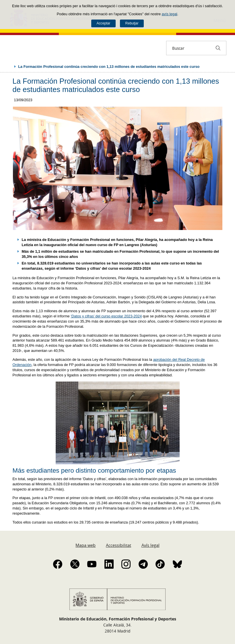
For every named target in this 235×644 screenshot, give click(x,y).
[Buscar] (218, 48)
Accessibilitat (119, 545)
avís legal (170, 14)
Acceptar (103, 23)
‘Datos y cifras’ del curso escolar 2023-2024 (106, 316)
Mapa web (86, 545)
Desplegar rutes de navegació (9, 66)
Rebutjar (132, 23)
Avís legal (150, 545)
